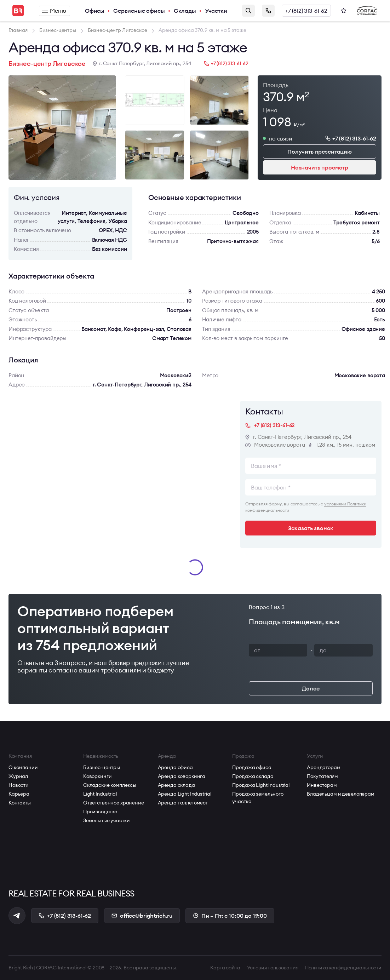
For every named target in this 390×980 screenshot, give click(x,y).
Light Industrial (100, 794)
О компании (23, 767)
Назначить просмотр (320, 167)
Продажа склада (253, 776)
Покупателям (322, 776)
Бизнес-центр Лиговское (47, 64)
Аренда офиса (175, 767)
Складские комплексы (110, 785)
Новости (19, 785)
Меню (54, 11)
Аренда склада (176, 785)
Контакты (20, 803)
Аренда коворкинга (182, 776)
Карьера (19, 794)
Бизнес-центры (102, 767)
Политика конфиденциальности (343, 968)
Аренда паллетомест (183, 803)
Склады (185, 11)
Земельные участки (107, 820)
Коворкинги (97, 776)
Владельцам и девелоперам (341, 794)
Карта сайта (225, 968)
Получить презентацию (320, 151)
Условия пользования (273, 968)
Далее (311, 688)
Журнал (18, 776)
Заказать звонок (268, 11)
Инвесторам (322, 785)
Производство (100, 812)
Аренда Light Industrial (185, 794)
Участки (216, 11)
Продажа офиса (252, 767)
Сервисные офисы (139, 11)
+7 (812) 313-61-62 (306, 11)
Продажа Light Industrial (261, 785)
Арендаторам (323, 767)
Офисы (95, 11)
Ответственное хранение (114, 803)
